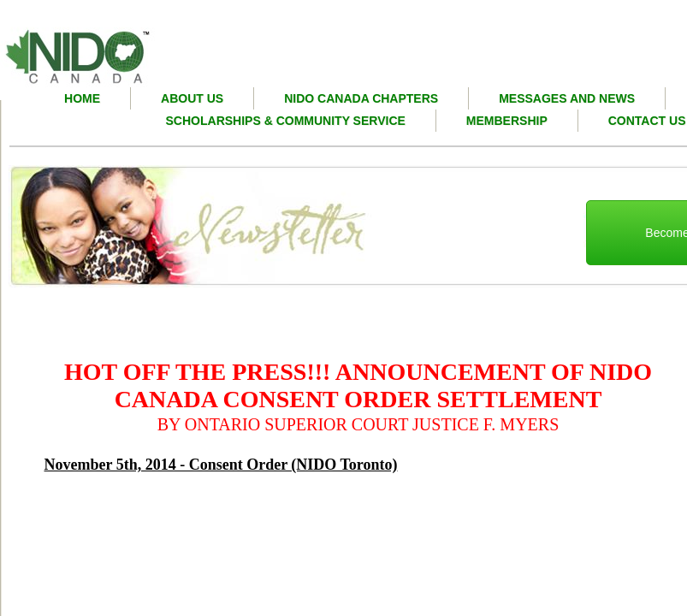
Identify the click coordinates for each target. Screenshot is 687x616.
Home (82, 98)
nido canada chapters (361, 98)
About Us (192, 98)
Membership (507, 121)
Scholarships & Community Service (286, 121)
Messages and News (567, 98)
